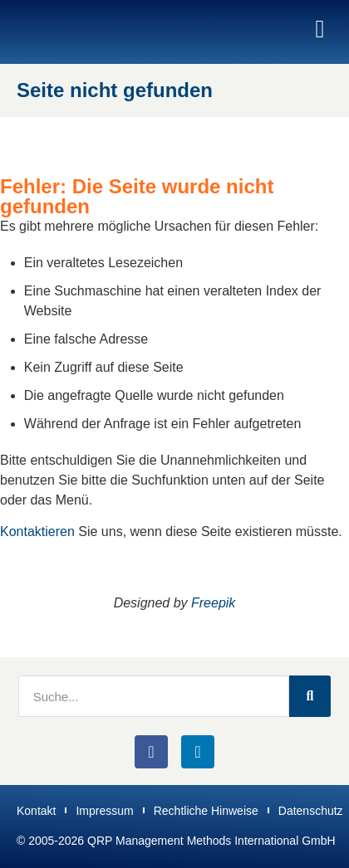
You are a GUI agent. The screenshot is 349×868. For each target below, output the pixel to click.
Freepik (213, 603)
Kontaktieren (37, 532)
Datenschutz (311, 811)
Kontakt (36, 811)
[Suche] (310, 696)
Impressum (104, 811)
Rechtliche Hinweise (206, 811)
